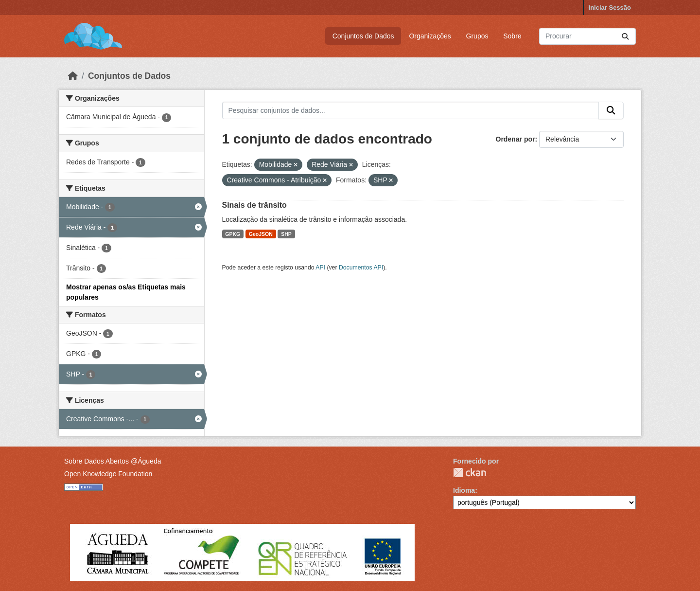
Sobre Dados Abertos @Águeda (113, 461)
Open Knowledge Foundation (108, 474)
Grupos (477, 36)
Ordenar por (516, 139)
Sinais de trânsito (254, 205)
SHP (286, 234)
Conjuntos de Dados (363, 36)
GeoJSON (261, 234)
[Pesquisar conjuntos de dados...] (587, 36)
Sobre (512, 36)
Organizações (430, 36)
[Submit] (625, 36)
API (320, 268)
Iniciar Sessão (610, 8)
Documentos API (361, 268)
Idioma (464, 490)
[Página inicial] (73, 76)
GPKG (233, 234)
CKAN (470, 473)
